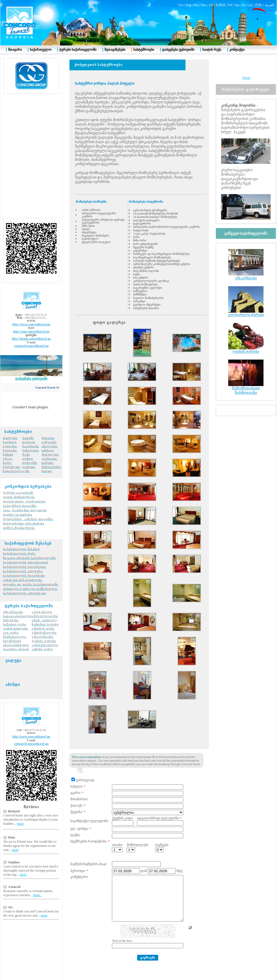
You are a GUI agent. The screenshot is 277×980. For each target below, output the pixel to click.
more (21, 814)
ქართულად (85, 770)
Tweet (246, 68)
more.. (37, 885)
